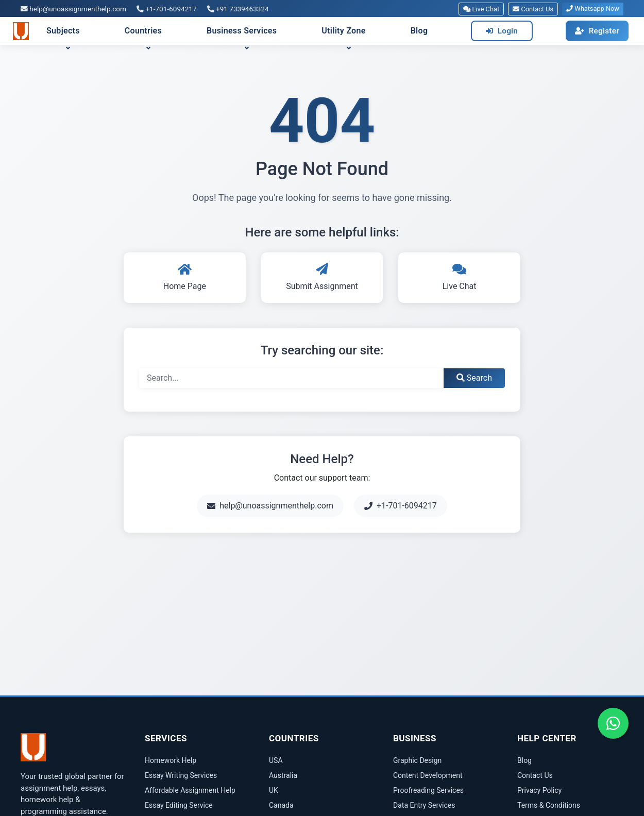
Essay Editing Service (179, 805)
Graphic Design (417, 760)
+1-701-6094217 (167, 9)
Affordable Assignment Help (190, 790)
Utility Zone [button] (343, 31)
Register (597, 31)
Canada (281, 805)
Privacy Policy (539, 790)
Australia (283, 775)
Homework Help (171, 760)
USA (276, 760)
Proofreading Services (428, 790)
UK (274, 790)
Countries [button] (143, 31)
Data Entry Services (424, 805)
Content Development (428, 775)
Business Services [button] (242, 31)
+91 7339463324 (238, 9)
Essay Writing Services (181, 775)
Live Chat (481, 9)
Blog (419, 31)
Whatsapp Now (593, 8)
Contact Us (533, 9)
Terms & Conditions (549, 805)
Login (502, 31)
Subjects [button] (63, 31)
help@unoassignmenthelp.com (73, 9)
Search (474, 378)
